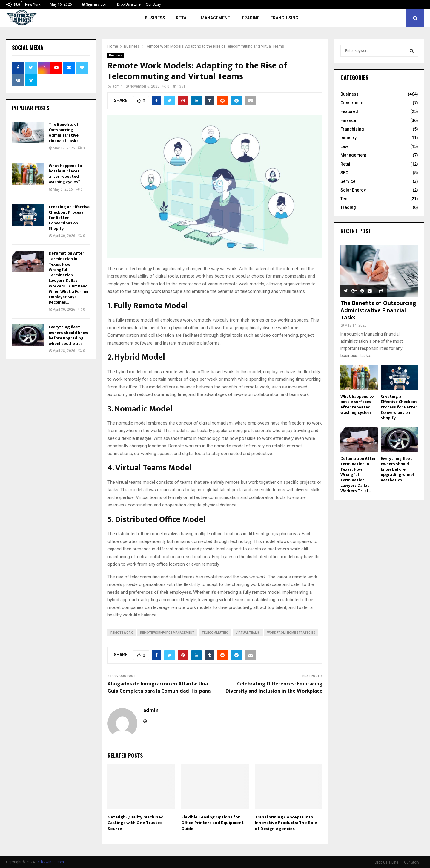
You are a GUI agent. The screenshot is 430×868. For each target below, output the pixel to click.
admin (118, 86)
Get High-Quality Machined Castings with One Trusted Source (136, 823)
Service (348, 181)
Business (155, 18)
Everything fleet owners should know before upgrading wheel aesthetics (69, 335)
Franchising (284, 18)
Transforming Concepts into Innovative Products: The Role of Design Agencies (286, 823)
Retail (183, 18)
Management (216, 18)
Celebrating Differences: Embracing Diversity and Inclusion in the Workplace (274, 688)
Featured (349, 111)
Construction (353, 103)
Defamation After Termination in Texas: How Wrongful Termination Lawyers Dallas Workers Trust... (358, 475)
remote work (122, 633)
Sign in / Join (95, 4)
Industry (348, 138)
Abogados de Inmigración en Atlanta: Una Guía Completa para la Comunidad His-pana (159, 688)
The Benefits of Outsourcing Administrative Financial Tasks (64, 133)
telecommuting (215, 633)
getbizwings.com (50, 862)
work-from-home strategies (291, 633)
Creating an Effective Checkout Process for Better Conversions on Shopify (399, 407)
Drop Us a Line (129, 4)
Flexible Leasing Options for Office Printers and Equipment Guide (212, 823)
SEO (344, 173)
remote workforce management (167, 633)
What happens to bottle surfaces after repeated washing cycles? (65, 174)
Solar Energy (353, 190)
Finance (348, 120)
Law (344, 146)
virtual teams (248, 633)
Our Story (153, 4)
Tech (345, 199)
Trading (251, 18)
